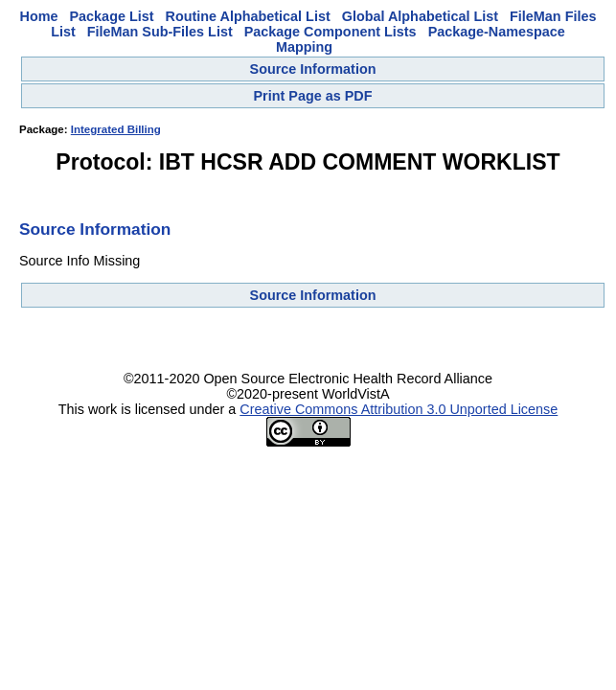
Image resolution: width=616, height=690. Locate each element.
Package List (112, 16)
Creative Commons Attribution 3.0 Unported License (399, 409)
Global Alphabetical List (420, 16)
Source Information (313, 69)
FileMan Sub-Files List (160, 32)
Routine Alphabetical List (248, 16)
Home (39, 16)
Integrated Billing (116, 129)
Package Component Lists (331, 32)
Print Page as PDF (313, 96)
